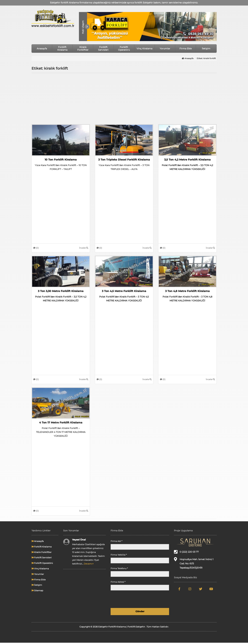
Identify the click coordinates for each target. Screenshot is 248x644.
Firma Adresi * (118, 583)
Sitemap (37, 592)
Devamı (89, 565)
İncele (84, 248)
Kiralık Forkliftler (83, 48)
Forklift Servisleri (103, 48)
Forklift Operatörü (124, 48)
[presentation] (144, 601)
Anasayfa (42, 49)
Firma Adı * (116, 542)
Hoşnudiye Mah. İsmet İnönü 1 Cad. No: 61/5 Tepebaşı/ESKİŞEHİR (194, 564)
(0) (36, 248)
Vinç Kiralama (144, 49)
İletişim (206, 49)
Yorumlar (165, 49)
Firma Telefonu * (119, 570)
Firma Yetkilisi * (119, 556)
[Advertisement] (124, 99)
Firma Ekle (186, 49)
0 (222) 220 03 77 (186, 553)
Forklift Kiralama (62, 48)
